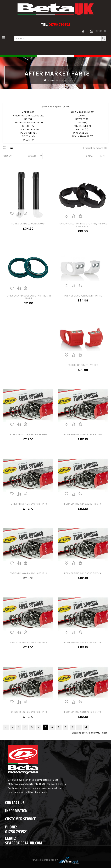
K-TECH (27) (29, 126)
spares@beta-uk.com (24, 843)
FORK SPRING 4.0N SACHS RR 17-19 (28, 504)
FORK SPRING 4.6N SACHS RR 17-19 (28, 712)
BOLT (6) (29, 119)
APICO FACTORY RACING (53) (29, 116)
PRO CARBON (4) (82, 133)
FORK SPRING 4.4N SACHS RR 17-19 (28, 643)
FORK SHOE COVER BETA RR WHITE (83, 296)
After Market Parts (60, 81)
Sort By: (8, 156)
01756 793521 (59, 25)
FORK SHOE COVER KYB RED (83, 365)
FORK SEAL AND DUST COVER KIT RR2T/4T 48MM (28, 297)
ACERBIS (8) (29, 112)
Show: (89, 156)
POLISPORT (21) (29, 133)
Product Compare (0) (95, 148)
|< (6, 727)
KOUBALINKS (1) (82, 126)
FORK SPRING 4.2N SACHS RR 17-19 (28, 573)
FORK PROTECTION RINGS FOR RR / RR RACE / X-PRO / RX (83, 225)
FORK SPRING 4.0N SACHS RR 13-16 (83, 435)
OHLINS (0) (82, 129)
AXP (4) (82, 116)
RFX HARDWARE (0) (82, 136)
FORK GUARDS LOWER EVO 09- (28, 224)
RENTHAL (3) (29, 136)
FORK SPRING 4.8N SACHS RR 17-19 (83, 712)
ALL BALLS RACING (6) (82, 112)
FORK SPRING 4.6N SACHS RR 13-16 (83, 643)
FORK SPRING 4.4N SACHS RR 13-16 (83, 573)
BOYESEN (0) (82, 119)
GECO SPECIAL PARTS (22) (29, 123)
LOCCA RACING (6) (29, 129)
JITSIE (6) (82, 123)
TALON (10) (29, 140)
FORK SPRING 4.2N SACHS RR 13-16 (83, 504)
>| (86, 727)
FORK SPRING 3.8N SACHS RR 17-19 (28, 435)
